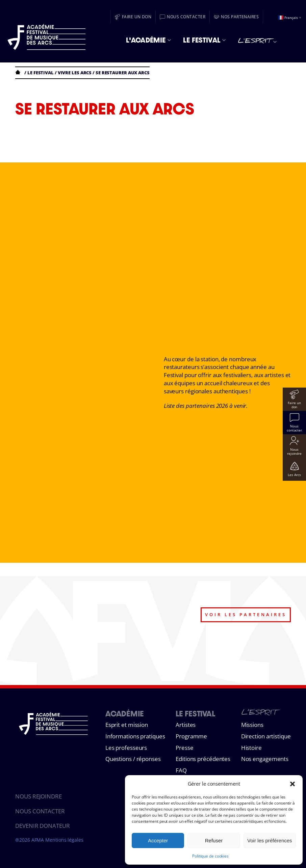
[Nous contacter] (183, 17)
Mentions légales (64, 840)
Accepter (158, 840)
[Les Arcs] (294, 469)
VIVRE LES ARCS (75, 73)
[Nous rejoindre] (294, 446)
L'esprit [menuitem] (257, 42)
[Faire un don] (133, 17)
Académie (125, 714)
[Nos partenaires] (236, 17)
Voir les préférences (270, 840)
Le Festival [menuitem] (204, 40)
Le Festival (195, 714)
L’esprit (259, 714)
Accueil (19, 72)
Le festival (41, 73)
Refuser (214, 840)
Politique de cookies (210, 856)
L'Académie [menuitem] (149, 40)
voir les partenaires (246, 614)
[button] (292, 784)
